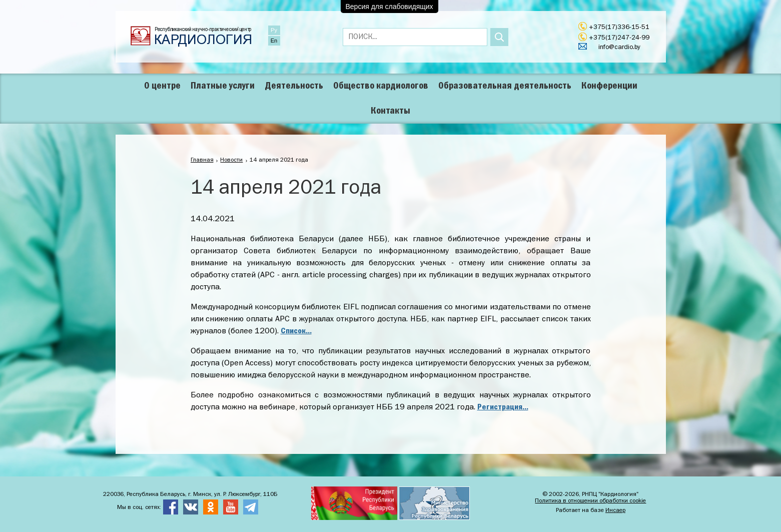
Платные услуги (223, 86)
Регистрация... (503, 407)
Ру (274, 30)
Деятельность (294, 86)
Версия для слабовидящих (389, 7)
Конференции (609, 86)
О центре (162, 86)
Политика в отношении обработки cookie (590, 501)
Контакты (390, 111)
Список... (296, 331)
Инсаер (615, 510)
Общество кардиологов (381, 86)
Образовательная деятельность (505, 86)
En (274, 41)
